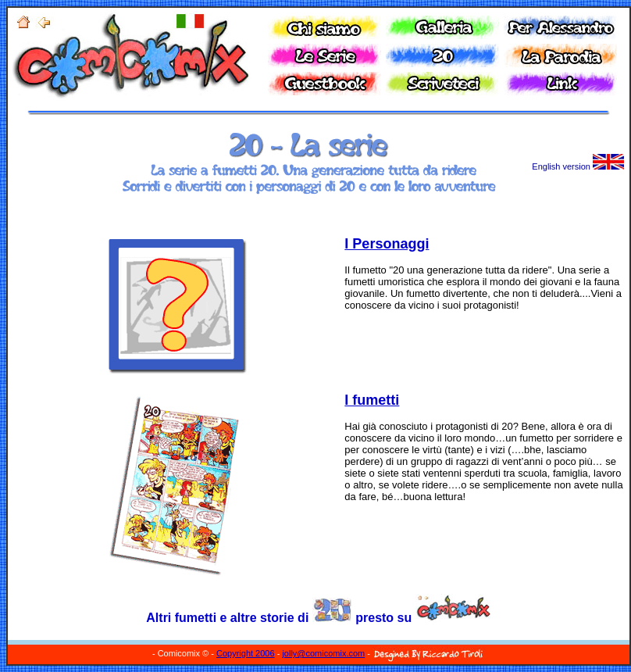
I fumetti (372, 400)
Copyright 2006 (246, 653)
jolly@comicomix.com (323, 653)
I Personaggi (387, 244)
